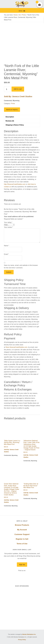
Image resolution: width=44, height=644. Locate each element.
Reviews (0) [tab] (10, 121)
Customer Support (22, 534)
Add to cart (18, 89)
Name (7, 246)
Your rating (8, 222)
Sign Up (22, 565)
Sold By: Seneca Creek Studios (18, 96)
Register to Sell (22, 539)
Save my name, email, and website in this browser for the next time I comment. (21, 266)
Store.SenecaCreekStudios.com (16, 347)
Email (6, 254)
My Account (22, 530)
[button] (21, 11)
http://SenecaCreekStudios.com (15, 184)
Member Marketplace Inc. (29, 634)
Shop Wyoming (22, 4)
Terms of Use (22, 544)
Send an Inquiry (12, 110)
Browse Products (22, 525)
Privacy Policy (22, 640)
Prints (24, 15)
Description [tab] (10, 117)
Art (20, 15)
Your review (8, 227)
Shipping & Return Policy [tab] (15, 125)
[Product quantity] (7, 89)
